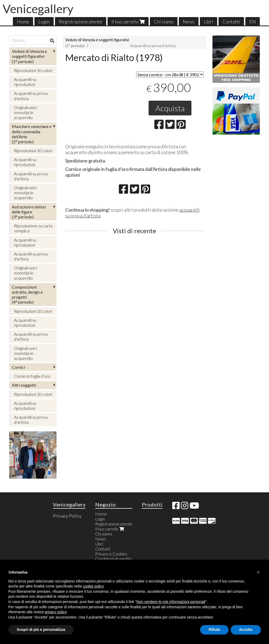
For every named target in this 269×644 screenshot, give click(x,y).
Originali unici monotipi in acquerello (25, 112)
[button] (258, 572)
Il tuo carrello (128, 22)
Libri (209, 22)
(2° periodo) (32, 134)
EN (253, 22)
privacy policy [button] (56, 612)
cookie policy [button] (93, 586)
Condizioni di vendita (113, 559)
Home (23, 22)
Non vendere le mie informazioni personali (171, 602)
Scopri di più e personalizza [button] (41, 630)
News (189, 22)
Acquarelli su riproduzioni (25, 82)
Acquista (170, 108)
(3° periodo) (29, 212)
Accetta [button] (246, 630)
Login (44, 22)
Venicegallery (38, 9)
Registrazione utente (81, 22)
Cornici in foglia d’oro (32, 376)
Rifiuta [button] (214, 630)
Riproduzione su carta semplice (33, 228)
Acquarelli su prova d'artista (153, 46)
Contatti (231, 22)
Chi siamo (164, 22)
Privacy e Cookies (111, 554)
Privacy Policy (67, 516)
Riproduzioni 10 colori (33, 70)
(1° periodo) (29, 56)
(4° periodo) (27, 295)
